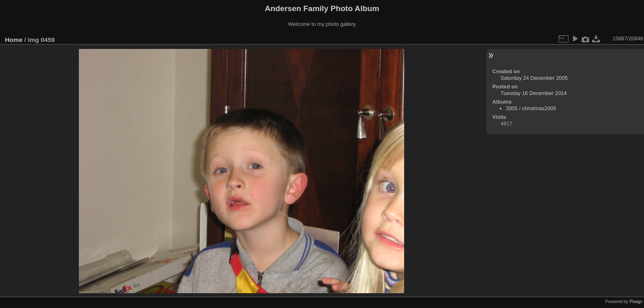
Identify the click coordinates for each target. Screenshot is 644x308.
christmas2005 (539, 108)
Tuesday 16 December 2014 (534, 93)
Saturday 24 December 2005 (534, 78)
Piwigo (636, 301)
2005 (512, 108)
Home (14, 40)
